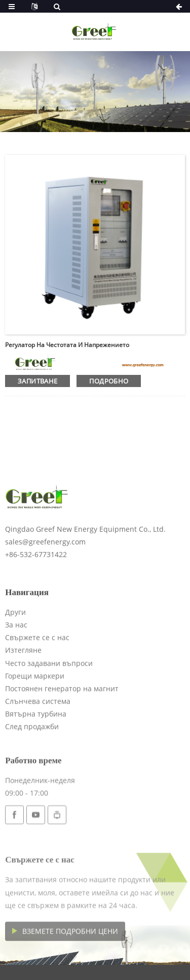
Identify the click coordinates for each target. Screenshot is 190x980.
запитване (37, 381)
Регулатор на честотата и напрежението (67, 345)
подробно (109, 381)
